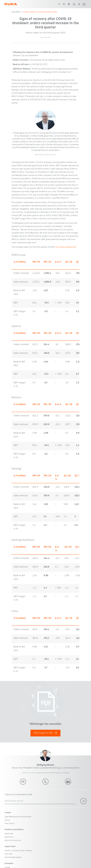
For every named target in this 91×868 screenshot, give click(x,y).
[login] (74, 4)
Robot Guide (9, 834)
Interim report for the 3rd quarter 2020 (40, 12)
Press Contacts (10, 823)
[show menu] (84, 4)
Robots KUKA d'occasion (13, 840)
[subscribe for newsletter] (83, 801)
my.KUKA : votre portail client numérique (18, 851)
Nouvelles (16, 12)
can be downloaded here (65, 247)
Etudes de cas (9, 837)
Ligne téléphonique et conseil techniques (18, 817)
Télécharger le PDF (45, 733)
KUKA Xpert (9, 854)
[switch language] (69, 4)
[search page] (59, 4)
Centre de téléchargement (13, 857)
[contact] (64, 4)
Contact (7, 820)
